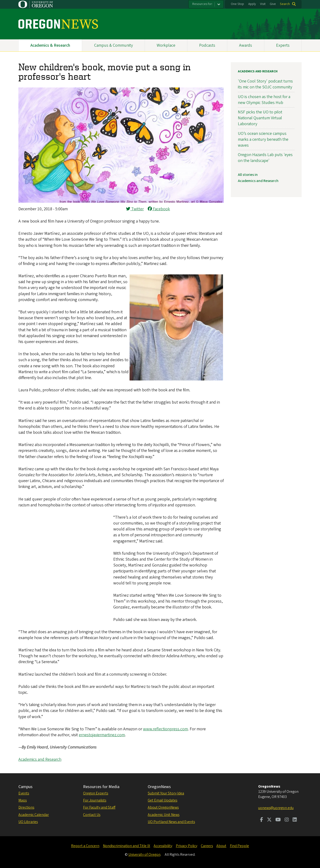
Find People (239, 846)
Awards (246, 45)
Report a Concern (85, 846)
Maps (23, 800)
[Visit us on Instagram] (287, 820)
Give (273, 4)
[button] (121, 201)
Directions (26, 807)
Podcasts (207, 45)
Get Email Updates (162, 800)
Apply (252, 4)
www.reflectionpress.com (165, 729)
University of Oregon (144, 855)
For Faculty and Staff (99, 807)
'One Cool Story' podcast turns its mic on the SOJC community (265, 84)
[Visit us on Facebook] (262, 820)
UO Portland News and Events (171, 822)
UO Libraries (28, 822)
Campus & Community (114, 45)
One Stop (237, 4)
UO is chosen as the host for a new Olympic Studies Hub (264, 100)
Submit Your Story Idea (166, 793)
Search (285, 4)
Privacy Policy (187, 846)
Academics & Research (50, 45)
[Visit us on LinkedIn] (295, 820)
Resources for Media (101, 787)
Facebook (159, 209)
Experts (283, 45)
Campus (25, 787)
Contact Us (92, 815)
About (221, 846)
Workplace (166, 45)
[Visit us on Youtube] (278, 820)
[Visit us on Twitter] (269, 820)
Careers (207, 846)
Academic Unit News (164, 815)
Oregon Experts (96, 793)
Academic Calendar (34, 815)
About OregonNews (163, 807)
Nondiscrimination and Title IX (126, 846)
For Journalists (95, 800)
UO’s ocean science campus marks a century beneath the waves (263, 139)
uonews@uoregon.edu (276, 808)
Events (24, 793)
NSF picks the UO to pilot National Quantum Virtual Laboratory (260, 118)
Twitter (135, 209)
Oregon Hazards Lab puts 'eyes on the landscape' (265, 158)
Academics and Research (40, 759)
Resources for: (202, 4)
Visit (263, 4)
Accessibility (163, 846)
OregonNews (159, 787)
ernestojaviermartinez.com (102, 735)
